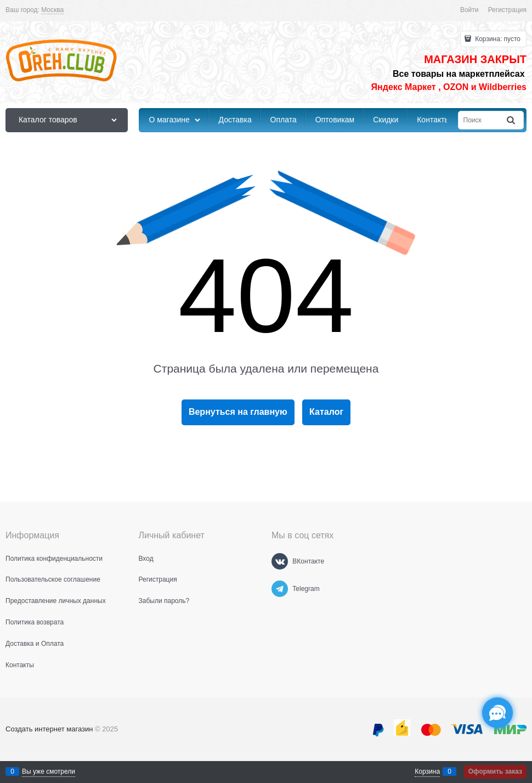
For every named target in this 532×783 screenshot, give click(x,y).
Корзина (427, 771)
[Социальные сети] (497, 713)
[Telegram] (280, 589)
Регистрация (507, 10)
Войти (469, 10)
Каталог (326, 412)
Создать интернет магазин (49, 729)
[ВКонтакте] (280, 561)
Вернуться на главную (238, 412)
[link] (52, 10)
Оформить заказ (495, 771)
